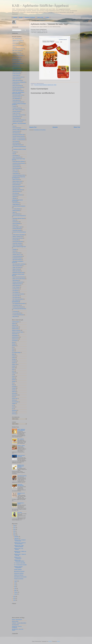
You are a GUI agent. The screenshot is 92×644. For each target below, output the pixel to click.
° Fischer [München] (16, 100)
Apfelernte (14, 324)
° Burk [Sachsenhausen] (17, 69)
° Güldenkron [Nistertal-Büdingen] (18, 120)
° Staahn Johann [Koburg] (17, 245)
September (17, 538)
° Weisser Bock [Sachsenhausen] (18, 277)
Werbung (14, 412)
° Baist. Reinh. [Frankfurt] (17, 51)
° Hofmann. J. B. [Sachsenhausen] (19, 140)
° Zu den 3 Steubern (16, 287)
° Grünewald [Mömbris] (16, 117)
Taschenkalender (15, 402)
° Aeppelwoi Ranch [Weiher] (17, 40)
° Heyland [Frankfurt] (16, 131)
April (15, 589)
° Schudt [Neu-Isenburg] (17, 230)
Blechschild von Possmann (19, 571)
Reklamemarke (15, 395)
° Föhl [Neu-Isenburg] (16, 111)
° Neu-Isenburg (15, 193)
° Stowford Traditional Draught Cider (19, 247)
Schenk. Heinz (15, 398)
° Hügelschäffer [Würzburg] (17, 145)
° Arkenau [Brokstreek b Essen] (18, 49)
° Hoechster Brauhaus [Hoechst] (18, 136)
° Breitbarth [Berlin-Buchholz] (18, 63)
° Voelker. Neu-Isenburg (17, 267)
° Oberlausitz (15, 197)
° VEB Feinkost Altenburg (17, 260)
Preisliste (14, 390)
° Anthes (14, 47)
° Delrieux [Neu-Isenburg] (17, 80)
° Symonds (14, 251)
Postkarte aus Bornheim (19, 579)
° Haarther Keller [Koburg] (17, 122)
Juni (15, 585)
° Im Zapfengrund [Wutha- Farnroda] (19, 149)
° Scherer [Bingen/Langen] (17, 227)
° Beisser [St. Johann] (16, 57)
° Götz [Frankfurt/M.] (16, 118)
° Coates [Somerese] (16, 74)
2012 (14, 596)
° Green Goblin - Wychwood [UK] (18, 115)
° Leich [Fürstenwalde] (16, 168)
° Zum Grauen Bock (16, 297)
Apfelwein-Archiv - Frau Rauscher (19, 549)
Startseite (15, 17)
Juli (15, 583)
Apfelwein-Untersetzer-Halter (18, 332)
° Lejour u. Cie (15, 170)
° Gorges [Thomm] (16, 113)
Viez (13, 409)
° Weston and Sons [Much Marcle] (19, 279)
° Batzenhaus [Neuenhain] (17, 54)
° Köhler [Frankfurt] (16, 165)
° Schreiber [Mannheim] (17, 229)
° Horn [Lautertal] (15, 141)
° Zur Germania (15, 311)
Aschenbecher (15, 341)
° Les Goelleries (15, 172)
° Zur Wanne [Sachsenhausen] (18, 315)
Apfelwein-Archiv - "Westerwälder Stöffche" (19, 561)
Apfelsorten (14, 325)
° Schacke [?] (15, 225)
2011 (14, 598)
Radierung (14, 392)
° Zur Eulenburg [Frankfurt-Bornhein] (19, 309)
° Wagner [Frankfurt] (16, 269)
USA (13, 405)
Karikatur (14, 366)
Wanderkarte (14, 410)
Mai (15, 587)
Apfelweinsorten (50, 85)
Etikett (55, 85)
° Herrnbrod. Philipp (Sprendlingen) (19, 130)
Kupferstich (14, 373)
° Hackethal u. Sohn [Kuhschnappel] (19, 123)
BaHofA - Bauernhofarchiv (17, 620)
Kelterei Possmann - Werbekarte (21, 456)
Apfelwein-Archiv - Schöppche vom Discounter (21, 466)
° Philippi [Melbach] (16, 204)
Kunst (13, 371)
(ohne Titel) (20, 513)
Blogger (58, 641)
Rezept (13, 397)
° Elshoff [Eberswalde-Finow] (18, 95)
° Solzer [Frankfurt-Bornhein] (17, 238)
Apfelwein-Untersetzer (16, 330)
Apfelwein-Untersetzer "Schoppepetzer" (18, 567)
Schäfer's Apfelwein (18, 570)
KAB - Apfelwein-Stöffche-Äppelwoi (40, 6)
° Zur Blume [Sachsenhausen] (18, 307)
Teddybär (14, 404)
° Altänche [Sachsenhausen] (17, 42)
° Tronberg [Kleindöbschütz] (17, 256)
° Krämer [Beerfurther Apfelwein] (18, 162)
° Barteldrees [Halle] (16, 52)
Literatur (14, 376)
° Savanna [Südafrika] (16, 224)
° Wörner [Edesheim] (16, 286)
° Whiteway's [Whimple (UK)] (18, 282)
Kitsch (13, 370)
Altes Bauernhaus (15, 625)
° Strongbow (14, 249)
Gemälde (14, 359)
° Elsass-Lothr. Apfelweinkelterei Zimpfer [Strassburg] (18, 93)
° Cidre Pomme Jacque (16, 72)
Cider (13, 349)
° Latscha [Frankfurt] (16, 167)
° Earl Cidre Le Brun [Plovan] (18, 87)
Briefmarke (14, 346)
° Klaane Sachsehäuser (17, 157)
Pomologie (14, 387)
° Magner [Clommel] (16, 180)
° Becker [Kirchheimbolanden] (18, 56)
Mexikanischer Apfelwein (19, 573)
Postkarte (14, 388)
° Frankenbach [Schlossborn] (18, 102)
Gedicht (14, 358)
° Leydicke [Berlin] (15, 173)
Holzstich (14, 363)
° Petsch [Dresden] (16, 203)
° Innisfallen (14, 152)
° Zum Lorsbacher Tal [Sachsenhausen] (16, 301)
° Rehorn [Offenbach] (16, 214)
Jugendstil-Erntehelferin (22, 476)
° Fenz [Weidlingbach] (16, 98)
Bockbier (21, 17)
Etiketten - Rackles (21, 446)
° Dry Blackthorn (15, 84)
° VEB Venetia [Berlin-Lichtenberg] (19, 264)
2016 (14, 529)
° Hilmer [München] (16, 133)
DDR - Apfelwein (21, 439)
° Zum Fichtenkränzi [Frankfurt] (18, 294)
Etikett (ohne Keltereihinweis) (21, 485)
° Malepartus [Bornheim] (17, 183)
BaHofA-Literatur (15, 621)
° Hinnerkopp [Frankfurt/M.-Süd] (18, 135)
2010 (14, 600)
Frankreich (14, 356)
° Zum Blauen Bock (16, 289)
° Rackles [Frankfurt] (16, 211)
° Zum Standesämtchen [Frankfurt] (19, 304)
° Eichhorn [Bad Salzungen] (17, 91)
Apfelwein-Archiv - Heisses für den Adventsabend (20, 543)
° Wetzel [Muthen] (15, 280)
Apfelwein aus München (19, 575)
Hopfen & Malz (40, 17)
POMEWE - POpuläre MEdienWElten (19, 623)
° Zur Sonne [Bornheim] (17, 313)
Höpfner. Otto (15, 364)
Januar (16, 594)
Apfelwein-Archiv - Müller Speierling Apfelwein (19, 546)
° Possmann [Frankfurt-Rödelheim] (40, 85)
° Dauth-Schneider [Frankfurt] (18, 77)
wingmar (50, 641)
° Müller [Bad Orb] (15, 188)
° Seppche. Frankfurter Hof (17, 236)
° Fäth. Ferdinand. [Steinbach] (18, 110)
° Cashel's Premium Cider (17, 70)
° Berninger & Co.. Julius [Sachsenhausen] (17, 60)
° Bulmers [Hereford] (16, 67)
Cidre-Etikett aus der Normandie (20, 577)
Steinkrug (14, 400)
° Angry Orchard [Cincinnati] (17, 45)
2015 (14, 531)
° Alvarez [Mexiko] (15, 44)
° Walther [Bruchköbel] (16, 271)
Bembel (14, 342)
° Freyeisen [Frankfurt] (16, 108)
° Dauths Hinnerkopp (16, 79)
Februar (16, 592)
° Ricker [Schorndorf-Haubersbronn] (19, 216)
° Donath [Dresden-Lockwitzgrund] (19, 82)
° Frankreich (14, 106)
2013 (14, 535)
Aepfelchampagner (16, 322)
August (16, 581)
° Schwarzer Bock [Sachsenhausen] (19, 232)
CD (13, 347)
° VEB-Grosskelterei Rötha (17, 266)
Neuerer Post (33, 127)
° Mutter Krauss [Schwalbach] (18, 186)
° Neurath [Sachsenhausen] (17, 195)
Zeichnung (14, 414)
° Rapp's (14, 212)
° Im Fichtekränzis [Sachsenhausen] (19, 147)
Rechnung (14, 393)
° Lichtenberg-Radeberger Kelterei (19, 175)
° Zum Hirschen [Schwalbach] (18, 299)
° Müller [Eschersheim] (16, 191)
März (15, 590)
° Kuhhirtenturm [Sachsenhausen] (18, 163)
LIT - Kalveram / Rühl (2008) (20, 563)
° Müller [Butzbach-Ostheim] (17, 190)
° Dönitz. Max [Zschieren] (17, 86)
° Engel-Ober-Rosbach (16, 97)
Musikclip (14, 380)
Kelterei (14, 368)
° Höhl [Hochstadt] (16, 143)
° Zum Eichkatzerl (15, 292)
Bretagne (14, 344)
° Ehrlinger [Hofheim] (16, 89)
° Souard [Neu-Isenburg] (17, 243)
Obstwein (14, 381)
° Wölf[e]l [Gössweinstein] (17, 284)
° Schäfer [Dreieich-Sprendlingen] (18, 235)
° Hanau (14, 126)
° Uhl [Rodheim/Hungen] (17, 258)
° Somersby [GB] (15, 240)
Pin (13, 383)
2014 (14, 533)
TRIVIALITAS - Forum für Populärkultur (17, 627)
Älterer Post (77, 127)
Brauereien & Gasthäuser (30, 17)
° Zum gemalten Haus (16, 305)
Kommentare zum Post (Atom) (40, 130)
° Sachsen (14, 220)
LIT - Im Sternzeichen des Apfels (20, 565)
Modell (13, 378)
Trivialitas (47, 17)
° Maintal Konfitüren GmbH (17, 181)
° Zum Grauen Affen (16, 296)
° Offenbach (14, 198)
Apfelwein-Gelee (15, 329)
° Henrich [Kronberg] (16, 128)
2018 (14, 526)
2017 (14, 528)
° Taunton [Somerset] (16, 253)
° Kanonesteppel (15, 155)
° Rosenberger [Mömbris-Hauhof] (18, 218)
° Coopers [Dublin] (16, 75)
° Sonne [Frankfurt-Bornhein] (18, 242)
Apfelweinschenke (16, 337)
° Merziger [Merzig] (16, 185)
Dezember (16, 536)
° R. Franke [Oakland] (16, 209)
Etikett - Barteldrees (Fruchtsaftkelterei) (21, 430)
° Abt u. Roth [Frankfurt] (17, 39)
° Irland (13, 154)
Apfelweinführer (15, 334)
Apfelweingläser (15, 335)
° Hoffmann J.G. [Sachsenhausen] (19, 138)
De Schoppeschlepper (16, 352)
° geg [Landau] (15, 316)
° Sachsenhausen (15, 222)
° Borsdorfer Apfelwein (16, 62)
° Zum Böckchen (15, 291)
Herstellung (14, 361)
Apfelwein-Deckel (15, 327)
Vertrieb (14, 407)
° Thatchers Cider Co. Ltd (17, 254)
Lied (13, 375)
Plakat (13, 385)
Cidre (13, 351)
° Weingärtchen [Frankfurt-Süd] (18, 273)
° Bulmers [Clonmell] (16, 65)
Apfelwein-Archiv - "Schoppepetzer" (18, 558)
